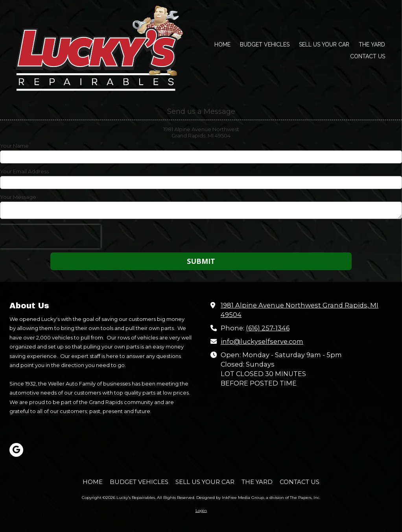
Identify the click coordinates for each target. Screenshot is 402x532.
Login (201, 511)
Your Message (18, 197)
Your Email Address (24, 171)
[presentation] (50, 237)
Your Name (14, 146)
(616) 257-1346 (268, 328)
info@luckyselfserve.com (262, 341)
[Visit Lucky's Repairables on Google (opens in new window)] (16, 450)
